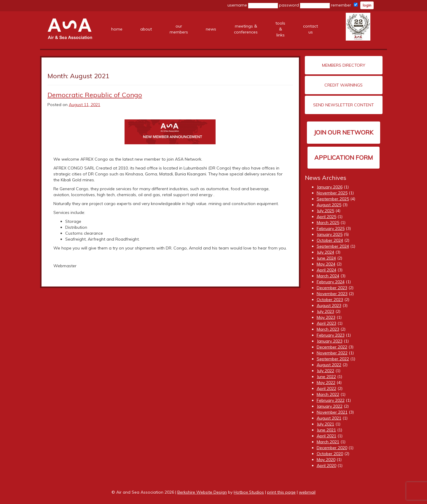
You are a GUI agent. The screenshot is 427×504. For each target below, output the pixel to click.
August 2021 (329, 418)
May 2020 (326, 460)
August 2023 (329, 305)
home (117, 29)
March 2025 (328, 223)
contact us (310, 29)
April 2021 (326, 436)
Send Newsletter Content (344, 105)
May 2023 (326, 317)
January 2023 (330, 341)
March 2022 (328, 394)
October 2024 (330, 240)
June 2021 (326, 430)
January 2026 (330, 187)
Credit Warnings (344, 85)
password (304, 5)
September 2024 (333, 246)
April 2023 (326, 323)
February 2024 (331, 282)
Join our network (344, 132)
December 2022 (332, 347)
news (211, 29)
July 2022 (325, 371)
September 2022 (333, 359)
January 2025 (330, 234)
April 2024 (326, 270)
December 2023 (332, 288)
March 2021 (328, 442)
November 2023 (332, 294)
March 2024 (328, 276)
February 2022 (331, 400)
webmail (307, 492)
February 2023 (331, 335)
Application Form (344, 157)
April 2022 (326, 388)
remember (344, 5)
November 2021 (332, 412)
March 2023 (328, 329)
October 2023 (330, 300)
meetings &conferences (246, 29)
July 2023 (325, 311)
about (146, 29)
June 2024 (326, 258)
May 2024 (326, 264)
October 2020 (330, 454)
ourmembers (179, 29)
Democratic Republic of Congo (95, 95)
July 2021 (325, 424)
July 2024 (325, 252)
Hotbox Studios (249, 492)
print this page (281, 492)
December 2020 (332, 448)
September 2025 (333, 199)
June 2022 (326, 377)
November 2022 (332, 353)
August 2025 (329, 205)
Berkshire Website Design (202, 492)
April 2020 (326, 465)
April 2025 (326, 217)
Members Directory (344, 65)
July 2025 (325, 211)
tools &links (280, 29)
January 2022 (330, 406)
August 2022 (329, 365)
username (253, 5)
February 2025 (331, 228)
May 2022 (326, 383)
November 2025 (332, 193)
